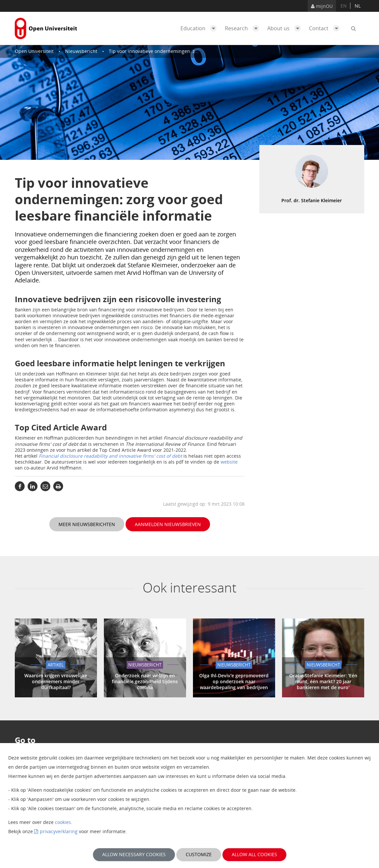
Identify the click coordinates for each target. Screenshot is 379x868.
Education (200, 28)
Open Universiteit (34, 51)
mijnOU (322, 6)
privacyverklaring (59, 831)
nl (358, 6)
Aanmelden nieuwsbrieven (168, 524)
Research (244, 28)
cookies (63, 822)
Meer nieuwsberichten (87, 524)
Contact (326, 28)
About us (286, 28)
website (229, 462)
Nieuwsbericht (81, 51)
